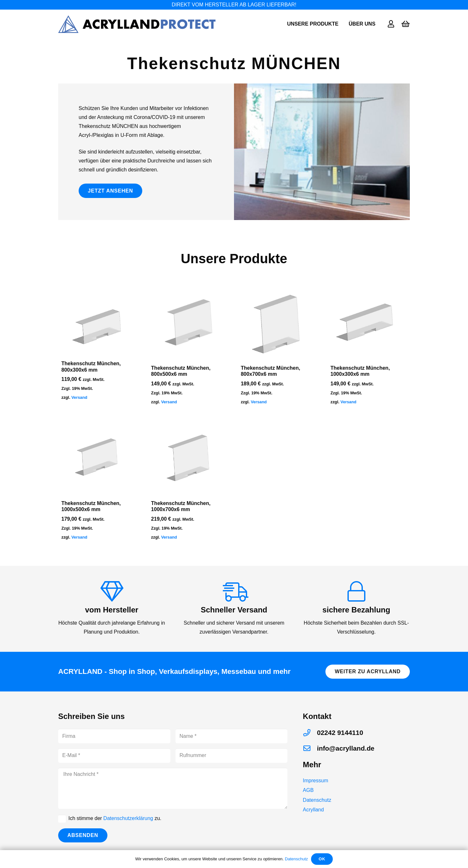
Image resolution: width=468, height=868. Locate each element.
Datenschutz (317, 800)
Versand (79, 397)
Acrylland (313, 810)
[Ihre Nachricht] (173, 788)
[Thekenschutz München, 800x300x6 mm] (99, 321)
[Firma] (114, 736)
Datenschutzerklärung (128, 818)
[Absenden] (83, 836)
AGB (308, 790)
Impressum (315, 781)
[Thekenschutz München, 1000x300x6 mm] (369, 323)
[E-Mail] (114, 756)
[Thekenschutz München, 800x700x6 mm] (279, 323)
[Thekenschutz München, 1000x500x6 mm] (99, 458)
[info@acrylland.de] (310, 748)
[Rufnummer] (232, 756)
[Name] (232, 736)
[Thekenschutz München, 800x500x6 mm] (189, 323)
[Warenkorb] (406, 24)
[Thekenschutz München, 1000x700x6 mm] (189, 458)
